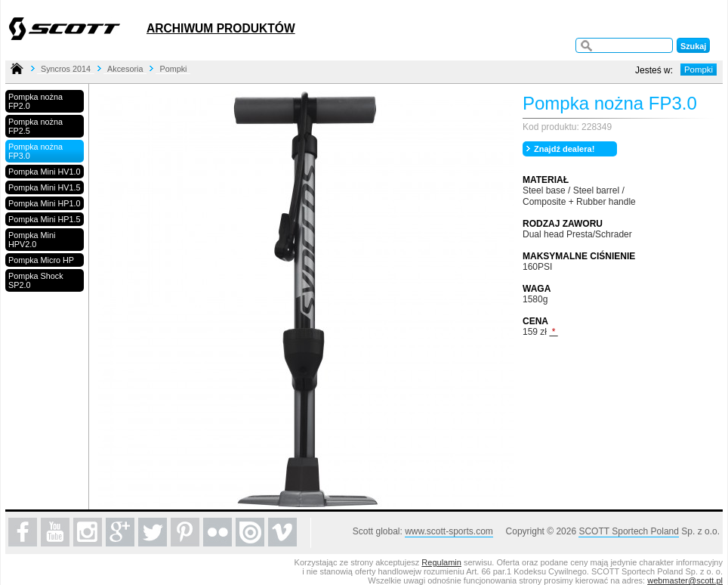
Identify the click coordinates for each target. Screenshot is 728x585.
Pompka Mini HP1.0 (44, 203)
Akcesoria (125, 69)
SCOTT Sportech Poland (629, 531)
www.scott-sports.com (449, 531)
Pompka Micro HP (41, 260)
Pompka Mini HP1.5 (44, 219)
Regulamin (441, 562)
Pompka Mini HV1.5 (44, 187)
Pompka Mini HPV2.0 (32, 240)
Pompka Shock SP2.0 (36, 280)
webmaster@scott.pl (685, 580)
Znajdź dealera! (564, 149)
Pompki (173, 69)
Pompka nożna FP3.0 (35, 151)
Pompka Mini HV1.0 (44, 172)
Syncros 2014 (66, 69)
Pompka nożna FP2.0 (35, 101)
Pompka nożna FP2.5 (35, 126)
